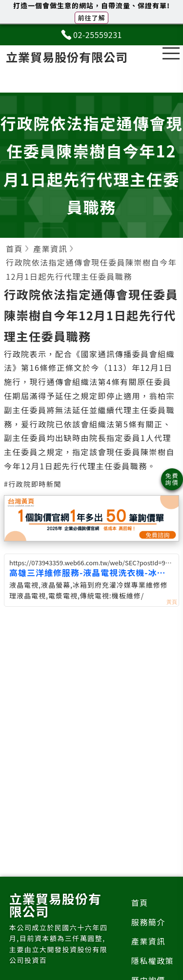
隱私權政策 (153, 961)
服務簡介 (148, 922)
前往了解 (91, 18)
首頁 (140, 903)
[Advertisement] (92, 712)
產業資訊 (148, 941)
